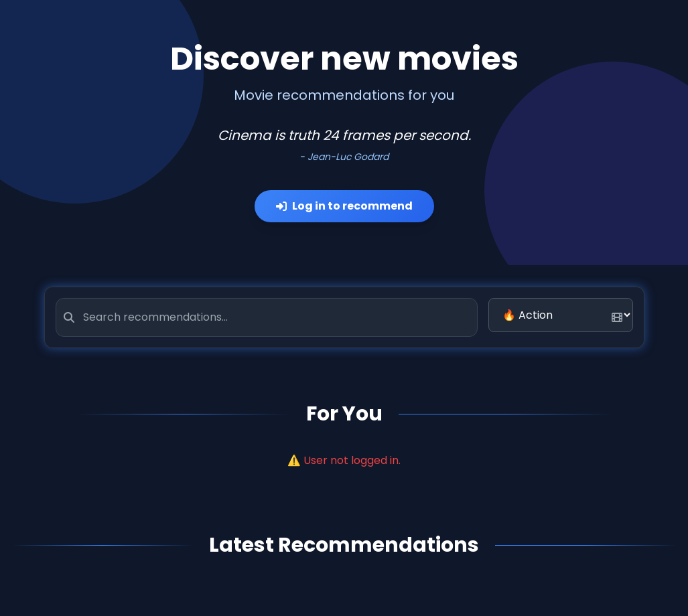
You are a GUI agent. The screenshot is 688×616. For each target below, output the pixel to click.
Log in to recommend (344, 206)
